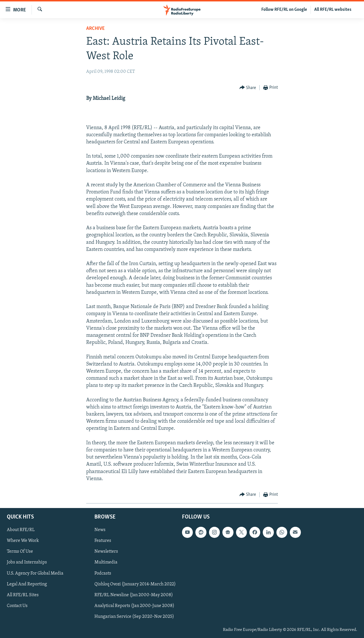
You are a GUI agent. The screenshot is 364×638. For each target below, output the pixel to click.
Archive (95, 29)
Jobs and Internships (27, 562)
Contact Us (17, 606)
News (100, 530)
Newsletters (106, 552)
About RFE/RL (21, 530)
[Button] (248, 88)
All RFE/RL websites (333, 10)
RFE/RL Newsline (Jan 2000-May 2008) (134, 595)
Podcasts (103, 573)
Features (103, 541)
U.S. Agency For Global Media (35, 573)
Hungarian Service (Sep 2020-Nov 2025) (134, 617)
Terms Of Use (20, 552)
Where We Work (23, 541)
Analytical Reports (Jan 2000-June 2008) (134, 606)
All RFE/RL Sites (23, 595)
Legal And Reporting (27, 584)
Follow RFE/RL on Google (284, 10)
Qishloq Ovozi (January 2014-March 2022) (135, 584)
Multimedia (106, 562)
